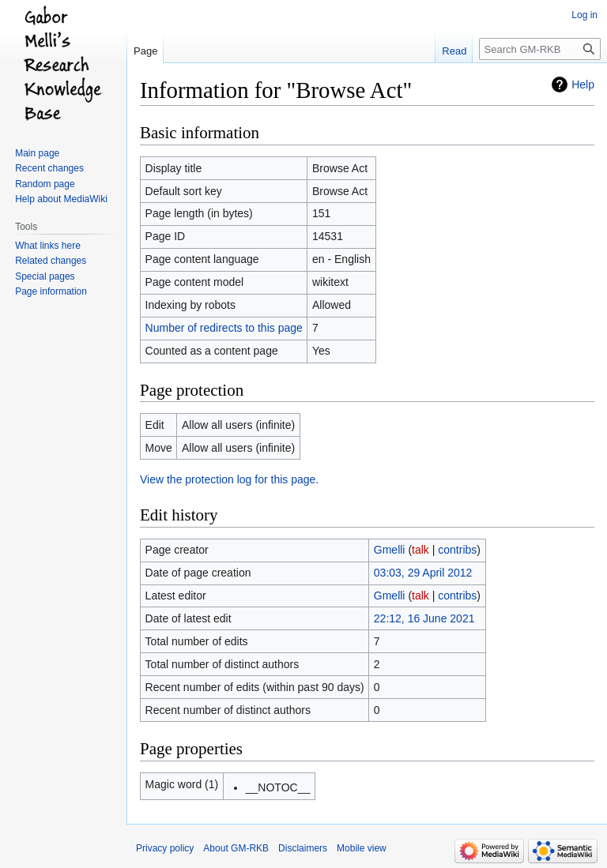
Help (583, 85)
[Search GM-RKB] (540, 49)
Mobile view (362, 848)
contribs (457, 550)
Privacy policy (165, 848)
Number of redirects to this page (224, 328)
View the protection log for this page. (229, 479)
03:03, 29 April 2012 (423, 573)
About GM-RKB (236, 848)
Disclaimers (303, 848)
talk (420, 550)
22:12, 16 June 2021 (424, 618)
